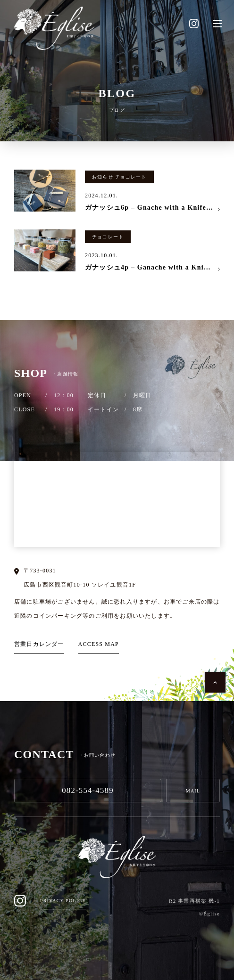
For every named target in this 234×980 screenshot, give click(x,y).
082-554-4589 (88, 790)
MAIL (193, 791)
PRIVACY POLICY (63, 901)
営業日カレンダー (39, 644)
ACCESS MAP (99, 644)
